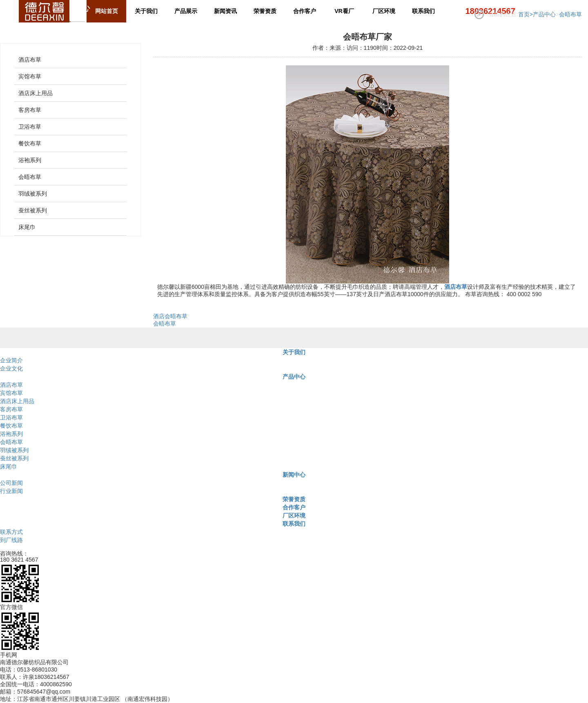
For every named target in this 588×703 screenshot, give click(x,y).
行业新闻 (11, 491)
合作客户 (294, 507)
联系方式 (11, 532)
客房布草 (30, 110)
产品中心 (544, 14)
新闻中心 (294, 475)
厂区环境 (294, 516)
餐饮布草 (30, 143)
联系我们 (294, 524)
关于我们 (294, 352)
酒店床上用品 (36, 93)
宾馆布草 (30, 76)
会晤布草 (570, 14)
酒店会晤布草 (170, 316)
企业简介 (11, 360)
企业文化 (11, 368)
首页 (526, 14)
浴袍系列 (30, 160)
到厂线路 (11, 540)
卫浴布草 (30, 127)
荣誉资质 (294, 499)
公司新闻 (11, 483)
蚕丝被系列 (33, 210)
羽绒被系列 (33, 194)
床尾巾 (27, 227)
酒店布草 (30, 60)
